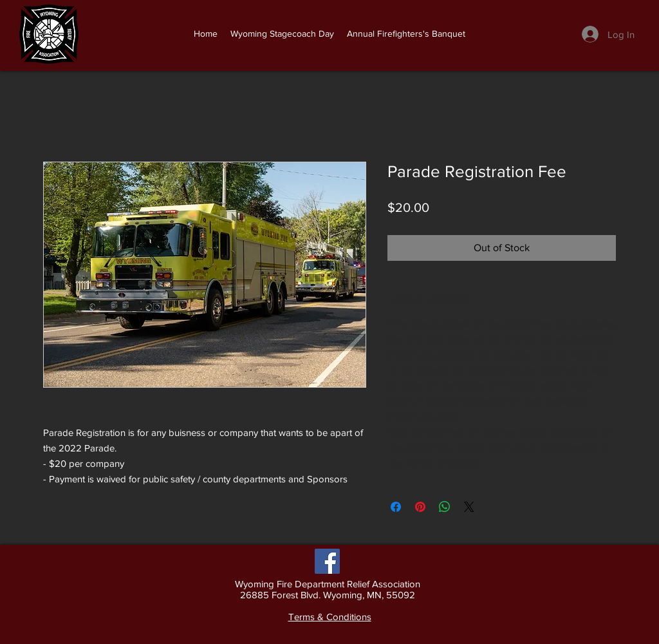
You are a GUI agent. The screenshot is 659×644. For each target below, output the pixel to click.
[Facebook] (327, 561)
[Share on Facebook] (396, 507)
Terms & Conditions (330, 617)
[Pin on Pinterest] (420, 507)
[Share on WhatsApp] (445, 507)
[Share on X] (469, 507)
